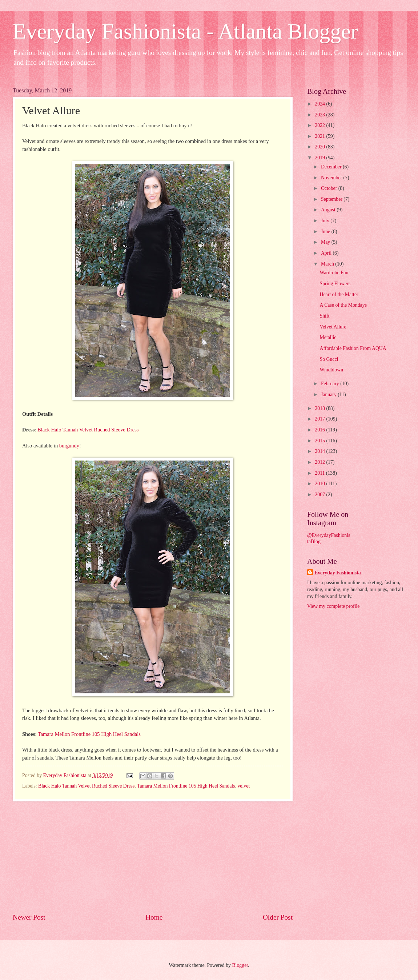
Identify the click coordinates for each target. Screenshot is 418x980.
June (326, 232)
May (326, 242)
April (327, 253)
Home (154, 917)
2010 (320, 484)
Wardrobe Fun (334, 273)
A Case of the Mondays (343, 305)
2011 (320, 473)
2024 (320, 104)
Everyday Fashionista (338, 573)
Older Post (278, 917)
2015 (320, 441)
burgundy (69, 446)
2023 (320, 115)
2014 (320, 451)
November (332, 178)
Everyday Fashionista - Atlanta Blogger (185, 31)
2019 (320, 158)
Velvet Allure (333, 327)
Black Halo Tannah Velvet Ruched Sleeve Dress (88, 430)
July (326, 221)
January (329, 395)
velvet (244, 786)
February (331, 384)
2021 (320, 136)
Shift (324, 316)
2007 (320, 495)
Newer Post (29, 917)
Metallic (328, 337)
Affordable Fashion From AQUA (353, 348)
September (332, 199)
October (330, 188)
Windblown (331, 370)
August (329, 210)
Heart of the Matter (339, 294)
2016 (320, 430)
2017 (320, 419)
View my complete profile (333, 606)
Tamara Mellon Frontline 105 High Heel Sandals (89, 734)
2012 (320, 462)
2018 (320, 408)
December (332, 167)
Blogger (240, 965)
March (328, 264)
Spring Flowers (335, 284)
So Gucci (329, 359)
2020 (320, 147)
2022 (320, 125)
